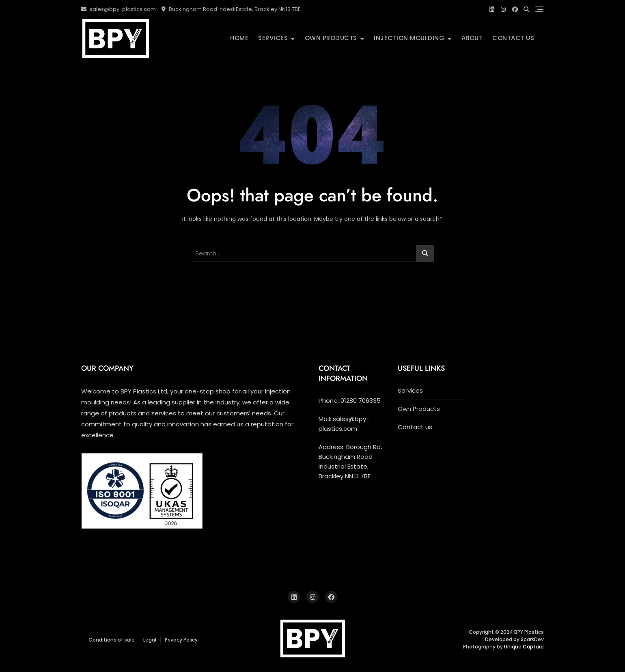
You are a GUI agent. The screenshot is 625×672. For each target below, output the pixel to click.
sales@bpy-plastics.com (119, 9)
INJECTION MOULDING (409, 38)
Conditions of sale (112, 640)
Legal (150, 640)
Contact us (513, 38)
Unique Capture (524, 647)
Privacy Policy (181, 640)
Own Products (331, 38)
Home (239, 38)
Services (273, 38)
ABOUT (472, 38)
